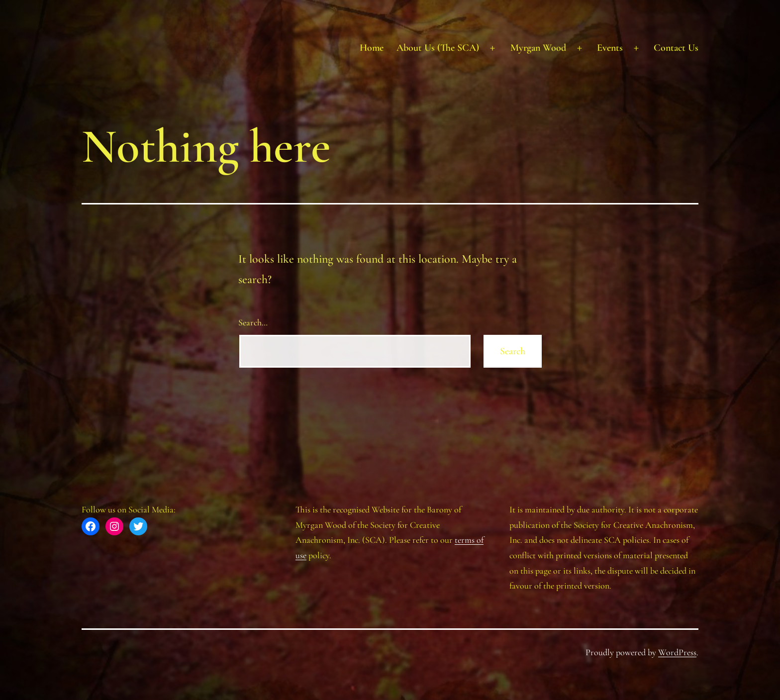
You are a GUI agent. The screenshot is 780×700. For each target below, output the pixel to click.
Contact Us (676, 48)
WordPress (677, 652)
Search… (253, 322)
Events (610, 48)
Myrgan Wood (538, 48)
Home (372, 48)
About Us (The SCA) (438, 48)
